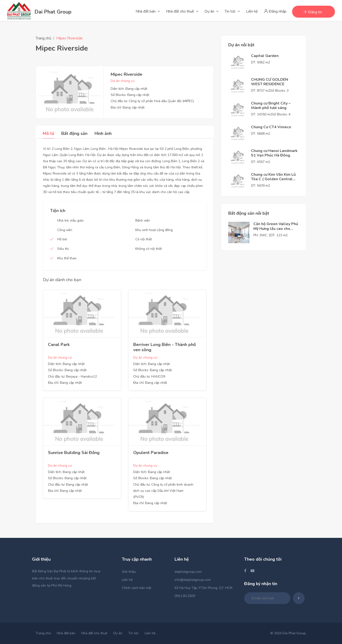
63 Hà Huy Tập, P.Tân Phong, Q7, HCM (203, 588)
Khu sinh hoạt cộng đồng (154, 230)
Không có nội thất (149, 249)
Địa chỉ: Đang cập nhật (128, 107)
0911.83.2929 (185, 596)
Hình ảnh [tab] (103, 133)
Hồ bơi (62, 239)
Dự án (118, 633)
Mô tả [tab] (48, 133)
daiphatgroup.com (188, 572)
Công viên (65, 230)
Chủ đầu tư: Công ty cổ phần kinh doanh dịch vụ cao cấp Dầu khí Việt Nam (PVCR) (163, 491)
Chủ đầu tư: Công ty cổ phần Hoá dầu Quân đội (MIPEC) (152, 101)
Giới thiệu (129, 572)
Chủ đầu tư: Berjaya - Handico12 (72, 376)
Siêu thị (63, 249)
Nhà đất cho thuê (94, 633)
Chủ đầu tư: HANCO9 (149, 376)
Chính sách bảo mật (137, 588)
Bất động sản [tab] (74, 133)
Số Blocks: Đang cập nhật (130, 95)
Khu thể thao (67, 258)
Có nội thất (144, 239)
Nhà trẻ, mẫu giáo (70, 220)
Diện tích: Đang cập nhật (129, 89)
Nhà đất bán (66, 633)
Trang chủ (43, 38)
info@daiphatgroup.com (193, 580)
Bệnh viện (143, 220)
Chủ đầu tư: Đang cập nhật (68, 485)
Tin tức (133, 633)
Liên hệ (127, 580)
